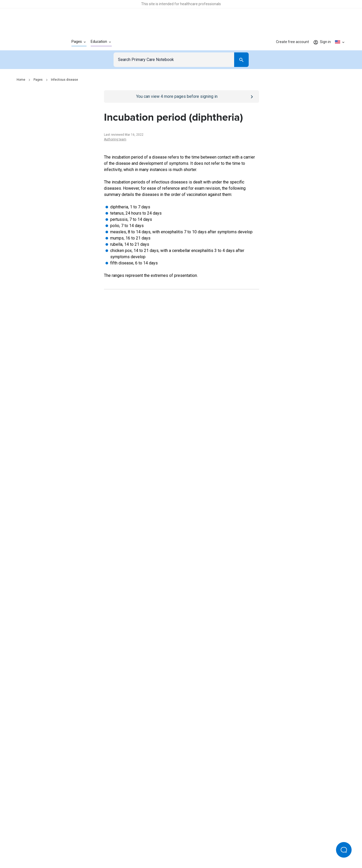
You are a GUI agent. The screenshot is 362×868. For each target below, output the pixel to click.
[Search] (241, 60)
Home (21, 80)
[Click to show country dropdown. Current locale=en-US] (340, 42)
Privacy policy (124, 847)
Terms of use (153, 847)
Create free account (292, 42)
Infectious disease (64, 80)
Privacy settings (236, 847)
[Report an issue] (182, 569)
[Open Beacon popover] (344, 850)
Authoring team (115, 139)
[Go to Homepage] (36, 42)
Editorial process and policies (193, 847)
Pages (38, 80)
